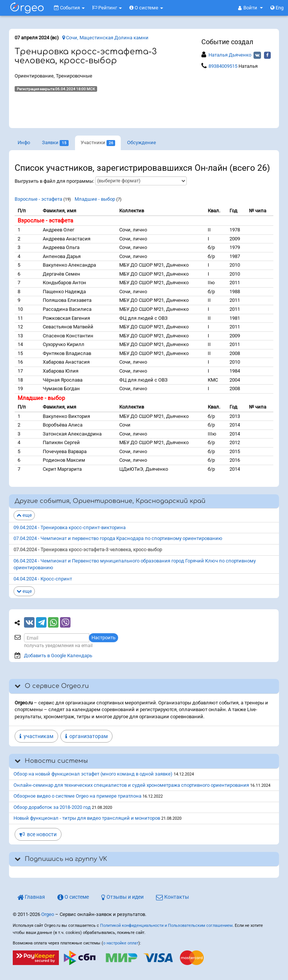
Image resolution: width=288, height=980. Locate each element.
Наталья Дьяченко (230, 55)
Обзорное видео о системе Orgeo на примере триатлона (77, 796)
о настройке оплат (121, 943)
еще (24, 515)
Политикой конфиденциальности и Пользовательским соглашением (166, 926)
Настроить (103, 638)
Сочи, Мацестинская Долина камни (105, 38)
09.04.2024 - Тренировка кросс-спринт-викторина (70, 527)
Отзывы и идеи (122, 897)
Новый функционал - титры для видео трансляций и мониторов (87, 818)
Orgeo (48, 914)
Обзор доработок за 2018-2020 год (52, 807)
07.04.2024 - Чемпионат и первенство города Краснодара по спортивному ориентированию (118, 538)
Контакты (172, 897)
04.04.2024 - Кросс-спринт (43, 579)
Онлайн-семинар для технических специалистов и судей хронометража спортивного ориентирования (131, 785)
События (69, 8)
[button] (250, 8)
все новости (38, 834)
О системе (146, 8)
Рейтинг (107, 8)
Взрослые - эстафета (38, 199)
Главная (31, 897)
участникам (36, 736)
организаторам (86, 736)
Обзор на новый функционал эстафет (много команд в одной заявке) (93, 774)
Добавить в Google (58, 656)
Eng (277, 8)
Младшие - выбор (95, 199)
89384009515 (223, 66)
